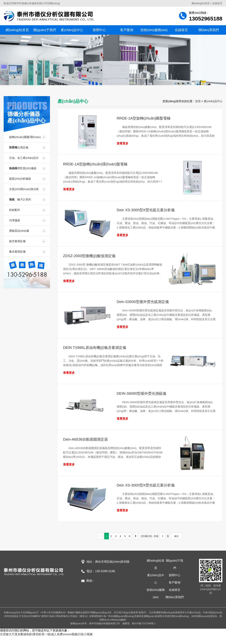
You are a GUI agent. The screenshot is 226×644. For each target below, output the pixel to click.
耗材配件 (15, 210)
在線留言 (217, 3)
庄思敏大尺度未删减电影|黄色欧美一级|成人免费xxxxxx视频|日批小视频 (46, 634)
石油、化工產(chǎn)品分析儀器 (24, 160)
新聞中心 (99, 30)
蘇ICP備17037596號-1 (144, 623)
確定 (176, 536)
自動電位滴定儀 (19, 147)
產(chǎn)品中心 (72, 30)
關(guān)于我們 (45, 30)
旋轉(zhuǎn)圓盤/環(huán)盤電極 (25, 139)
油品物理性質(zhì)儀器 (23, 168)
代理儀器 (15, 220)
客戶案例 (127, 30)
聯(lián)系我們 (209, 30)
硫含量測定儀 (17, 241)
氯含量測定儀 (17, 252)
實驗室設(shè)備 (19, 231)
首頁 (198, 101)
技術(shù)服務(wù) (154, 30)
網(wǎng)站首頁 (201, 3)
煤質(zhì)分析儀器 (20, 179)
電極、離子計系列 (20, 199)
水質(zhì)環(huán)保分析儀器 (24, 191)
